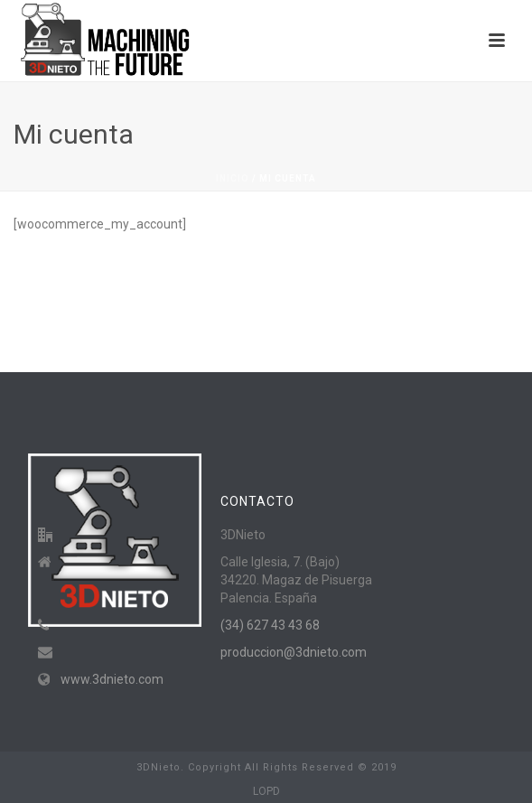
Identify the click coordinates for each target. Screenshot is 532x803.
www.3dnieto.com (112, 679)
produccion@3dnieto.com (294, 652)
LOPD (266, 791)
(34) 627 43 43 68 (270, 625)
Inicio (233, 178)
